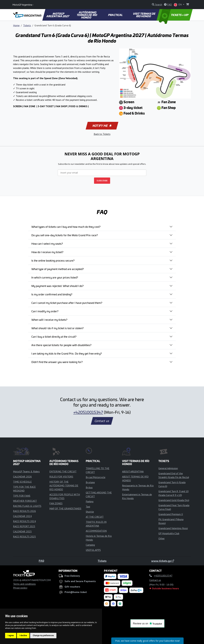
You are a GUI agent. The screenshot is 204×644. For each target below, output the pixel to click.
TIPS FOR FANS (22, 496)
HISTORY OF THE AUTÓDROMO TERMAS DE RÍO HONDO (64, 485)
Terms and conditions (24, 584)
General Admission (168, 468)
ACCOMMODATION (96, 531)
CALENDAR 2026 (22, 477)
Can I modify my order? (45, 311)
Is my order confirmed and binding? (52, 294)
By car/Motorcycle (96, 477)
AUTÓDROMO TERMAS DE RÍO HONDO (87, 15)
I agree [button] (11, 636)
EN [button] (178, 5)
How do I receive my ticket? (47, 252)
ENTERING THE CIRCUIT (63, 471)
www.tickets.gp (163, 561)
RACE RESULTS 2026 (24, 511)
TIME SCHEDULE (22, 482)
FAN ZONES (56, 503)
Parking (90, 501)
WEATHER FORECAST (25, 501)
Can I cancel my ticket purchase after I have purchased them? (67, 303)
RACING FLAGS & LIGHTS (27, 506)
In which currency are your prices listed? (55, 277)
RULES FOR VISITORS (61, 477)
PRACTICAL (115, 15)
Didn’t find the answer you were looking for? (57, 362)
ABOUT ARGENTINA (133, 471)
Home (16, 25)
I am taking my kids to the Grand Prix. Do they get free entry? (67, 353)
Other (162, 538)
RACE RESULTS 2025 (24, 537)
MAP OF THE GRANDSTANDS (65, 508)
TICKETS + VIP (174, 15)
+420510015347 (88, 412)
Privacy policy (20, 588)
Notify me (102, 126)
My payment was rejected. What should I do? (57, 286)
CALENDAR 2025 (22, 531)
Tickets (27, 25)
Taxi (88, 507)
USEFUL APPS (93, 550)
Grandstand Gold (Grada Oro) (174, 500)
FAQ (41, 561)
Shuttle (90, 512)
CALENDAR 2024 (22, 516)
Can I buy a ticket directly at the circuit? (54, 337)
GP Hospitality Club (169, 533)
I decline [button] (23, 636)
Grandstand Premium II (171, 514)
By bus (89, 487)
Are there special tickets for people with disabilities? (61, 345)
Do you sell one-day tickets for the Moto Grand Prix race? (65, 235)
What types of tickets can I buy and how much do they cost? (66, 227)
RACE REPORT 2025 (24, 526)
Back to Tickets (102, 134)
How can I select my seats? (47, 244)
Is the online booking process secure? (53, 260)
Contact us (102, 421)
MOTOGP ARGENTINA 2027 (58, 15)
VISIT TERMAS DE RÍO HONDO (144, 15)
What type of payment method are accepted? (58, 269)
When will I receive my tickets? (49, 320)
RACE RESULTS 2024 (24, 521)
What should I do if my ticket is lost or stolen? (57, 328)
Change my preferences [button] (43, 636)
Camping (90, 545)
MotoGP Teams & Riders (26, 471)
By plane (90, 482)
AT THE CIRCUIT (95, 517)
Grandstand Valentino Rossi (173, 528)
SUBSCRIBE (102, 181)
